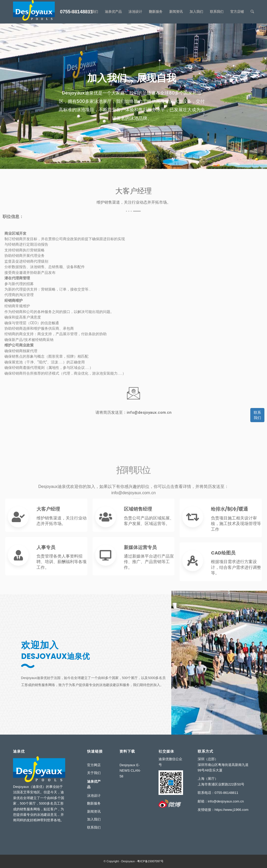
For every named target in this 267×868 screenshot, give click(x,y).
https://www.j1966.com (232, 810)
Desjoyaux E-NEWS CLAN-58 (130, 771)
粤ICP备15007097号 (150, 861)
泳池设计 (94, 796)
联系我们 (257, 415)
